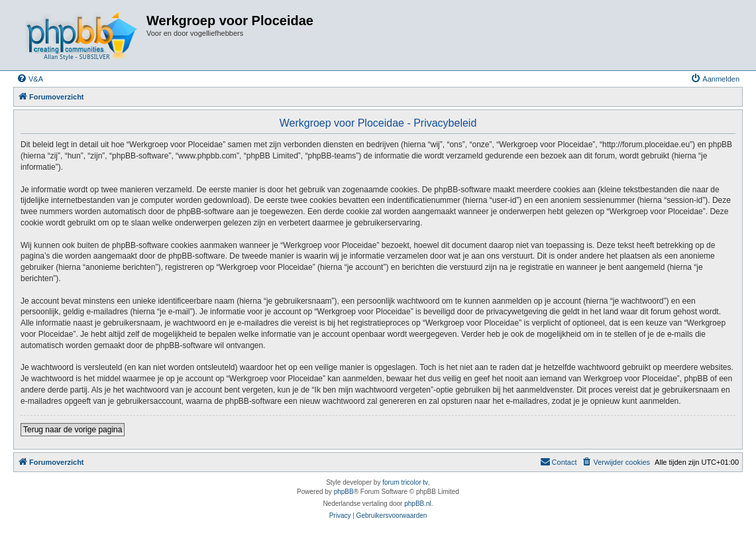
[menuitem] (30, 79)
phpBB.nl (418, 504)
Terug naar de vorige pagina (73, 430)
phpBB (344, 492)
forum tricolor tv (405, 482)
